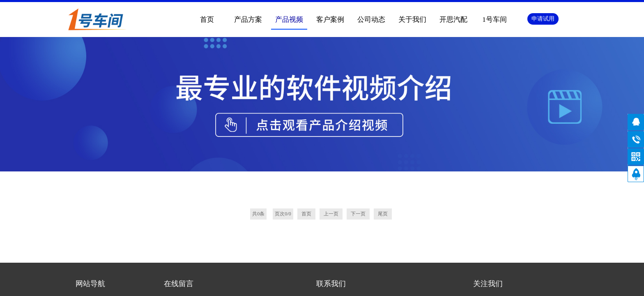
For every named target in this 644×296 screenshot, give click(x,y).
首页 (207, 20)
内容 (227, 211)
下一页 (358, 79)
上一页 (331, 79)
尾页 (383, 79)
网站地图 (371, 282)
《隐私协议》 (226, 235)
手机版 (344, 282)
